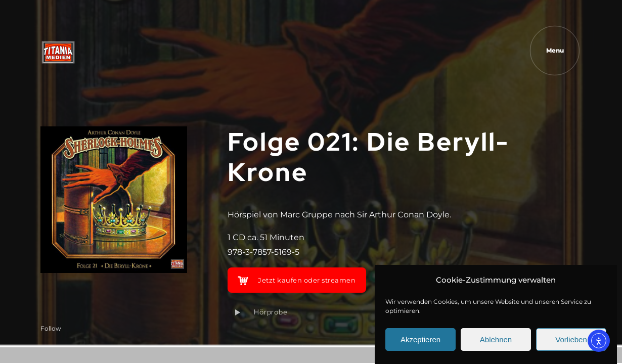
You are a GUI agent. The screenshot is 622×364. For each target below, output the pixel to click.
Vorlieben (571, 339)
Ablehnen (496, 339)
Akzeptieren (420, 339)
